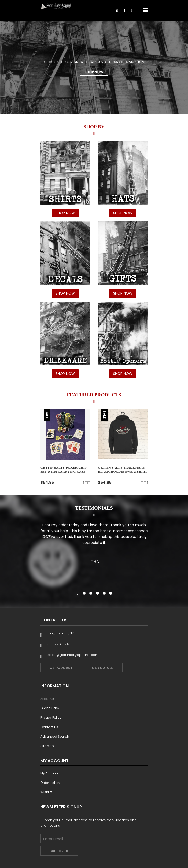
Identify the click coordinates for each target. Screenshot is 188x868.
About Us (47, 699)
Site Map (47, 746)
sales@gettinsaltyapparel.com (73, 655)
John (94, 562)
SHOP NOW (65, 213)
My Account (50, 773)
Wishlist (46, 792)
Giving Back (50, 708)
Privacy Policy (51, 718)
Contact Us (49, 727)
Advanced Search (55, 736)
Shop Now (94, 72)
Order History (50, 783)
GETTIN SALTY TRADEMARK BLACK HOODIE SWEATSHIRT (123, 469)
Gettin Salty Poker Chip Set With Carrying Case (63, 469)
